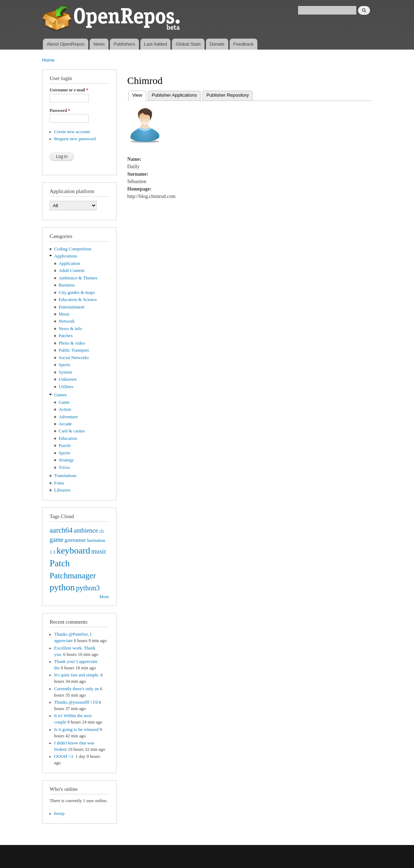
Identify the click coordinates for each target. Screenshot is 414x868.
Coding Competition (73, 249)
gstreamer (75, 540)
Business (67, 285)
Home (48, 60)
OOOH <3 (64, 756)
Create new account (72, 132)
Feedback (243, 44)
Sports (65, 365)
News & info (71, 329)
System (66, 372)
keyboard (73, 551)
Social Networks (74, 358)
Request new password (75, 139)
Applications (66, 256)
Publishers (124, 44)
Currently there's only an (77, 689)
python (62, 587)
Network (67, 321)
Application (69, 263)
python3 (88, 588)
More (104, 597)
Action (65, 409)
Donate (217, 44)
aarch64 (61, 530)
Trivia (64, 467)
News (99, 44)
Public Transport (74, 350)
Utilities (66, 387)
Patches (66, 336)
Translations (65, 476)
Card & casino (72, 431)
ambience (86, 531)
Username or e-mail (69, 90)
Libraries (62, 490)
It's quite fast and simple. (77, 675)
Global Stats (188, 44)
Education (68, 438)
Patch (60, 563)
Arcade (65, 424)
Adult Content (72, 271)
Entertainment (72, 307)
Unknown (68, 379)
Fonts (59, 483)
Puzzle (65, 446)
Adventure (68, 417)
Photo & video (72, 343)
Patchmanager (73, 575)
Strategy (66, 460)
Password (60, 110)
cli (102, 531)
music (99, 551)
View (139, 94)
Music (65, 314)
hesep (59, 813)
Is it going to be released (76, 730)
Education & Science (78, 300)
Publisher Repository (228, 95)
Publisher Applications (174, 95)
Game (64, 402)
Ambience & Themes (78, 278)
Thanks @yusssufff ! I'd (76, 702)
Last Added (155, 44)
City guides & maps (77, 293)
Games (61, 395)
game (57, 540)
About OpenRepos (65, 44)
